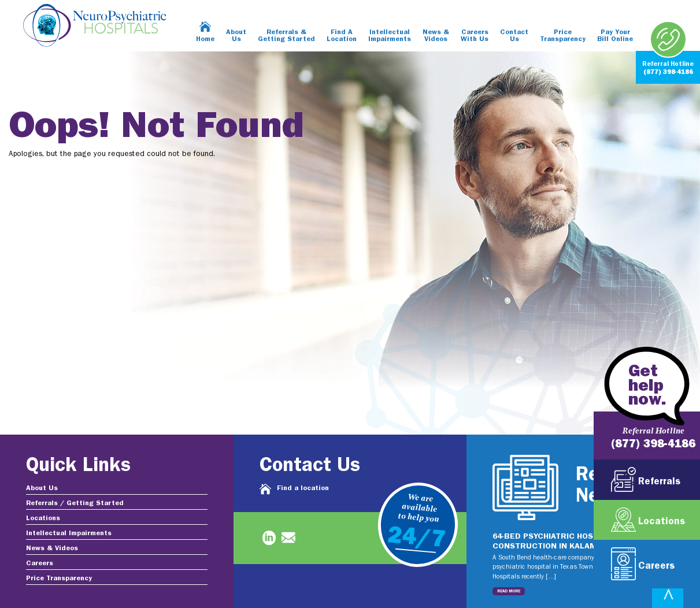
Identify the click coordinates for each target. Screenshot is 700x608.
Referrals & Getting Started (286, 36)
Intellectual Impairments (390, 36)
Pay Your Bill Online (615, 36)
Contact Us (514, 36)
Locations (43, 518)
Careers (40, 563)
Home (205, 39)
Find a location (303, 488)
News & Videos (436, 36)
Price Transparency (563, 36)
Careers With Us (475, 36)
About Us (236, 36)
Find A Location (342, 36)
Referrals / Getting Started (75, 503)
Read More (509, 591)
